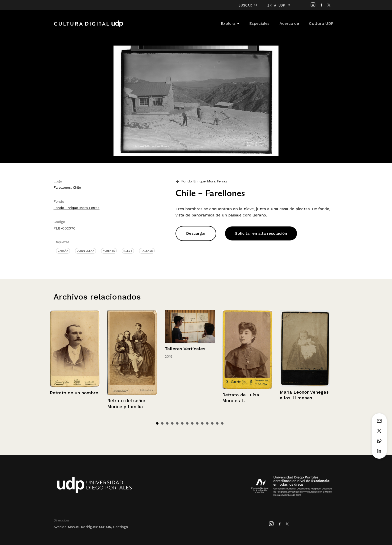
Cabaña (63, 251)
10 (202, 423)
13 (217, 423)
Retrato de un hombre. (75, 393)
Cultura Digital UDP (88, 27)
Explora (230, 23)
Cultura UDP (321, 23)
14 (222, 423)
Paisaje (147, 251)
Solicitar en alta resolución (261, 233)
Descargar (196, 233)
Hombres (109, 251)
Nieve (128, 251)
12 (212, 423)
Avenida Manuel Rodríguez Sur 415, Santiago (91, 527)
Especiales (259, 23)
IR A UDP (279, 5)
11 (207, 423)
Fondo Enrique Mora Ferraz (76, 208)
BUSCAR (248, 5)
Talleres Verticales (185, 349)
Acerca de (289, 23)
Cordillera (85, 251)
